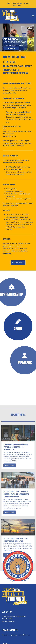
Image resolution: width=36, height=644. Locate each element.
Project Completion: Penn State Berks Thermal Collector (16, 621)
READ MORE (10, 547)
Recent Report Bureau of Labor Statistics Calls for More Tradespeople (16, 529)
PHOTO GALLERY (17, 3)
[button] (33, 16)
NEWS (8, 3)
